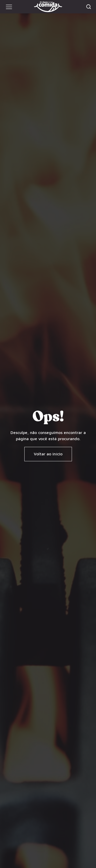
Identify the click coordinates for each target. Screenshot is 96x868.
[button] (9, 7)
